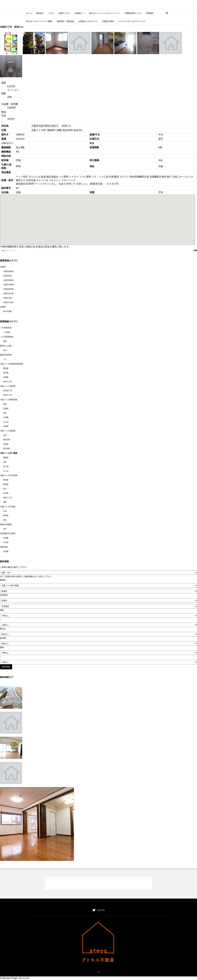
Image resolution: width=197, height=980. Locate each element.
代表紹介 (80, 13)
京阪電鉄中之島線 (8, 533)
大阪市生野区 (8, 285)
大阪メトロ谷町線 (8, 386)
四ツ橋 (6, 466)
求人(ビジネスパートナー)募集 (39, 21)
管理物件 (150, 13)
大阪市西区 (8, 276)
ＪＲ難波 (7, 332)
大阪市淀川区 (8, 294)
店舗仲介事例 (108, 21)
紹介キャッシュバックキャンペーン (105, 13)
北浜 (5, 435)
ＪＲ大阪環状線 (7, 337)
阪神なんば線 (6, 346)
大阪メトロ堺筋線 (8, 431)
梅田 (5, 404)
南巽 (5, 502)
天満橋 (6, 538)
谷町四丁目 (8, 391)
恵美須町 (7, 449)
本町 (5, 413)
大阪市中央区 (8, 302)
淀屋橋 (6, 408)
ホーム (29, 13)
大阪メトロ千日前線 (9, 475)
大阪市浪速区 (8, 280)
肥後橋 (6, 458)
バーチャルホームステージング (132, 21)
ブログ (51, 13)
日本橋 (6, 493)
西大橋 (6, 373)
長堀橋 (6, 377)
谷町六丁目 (8, 382)
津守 (5, 529)
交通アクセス (64, 13)
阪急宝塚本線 (6, 355)
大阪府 (3, 267)
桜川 (5, 350)
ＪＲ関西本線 (6, 328)
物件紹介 (40, 13)
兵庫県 (3, 307)
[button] (166, 13)
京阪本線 (4, 547)
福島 (5, 341)
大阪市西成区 (8, 289)
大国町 (6, 426)
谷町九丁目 (8, 498)
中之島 (6, 542)
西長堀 (6, 368)
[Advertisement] (98, 883)
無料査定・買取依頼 (65, 21)
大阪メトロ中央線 (8, 507)
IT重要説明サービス (133, 13)
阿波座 (6, 480)
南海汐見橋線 (6, 524)
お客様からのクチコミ (88, 21)
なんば (6, 422)
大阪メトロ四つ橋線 (9, 453)
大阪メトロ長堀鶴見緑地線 (12, 364)
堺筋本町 (7, 440)
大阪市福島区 (8, 271)
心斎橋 (6, 417)
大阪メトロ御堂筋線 (9, 400)
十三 (5, 359)
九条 (5, 511)
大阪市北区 (8, 298)
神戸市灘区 (8, 311)
